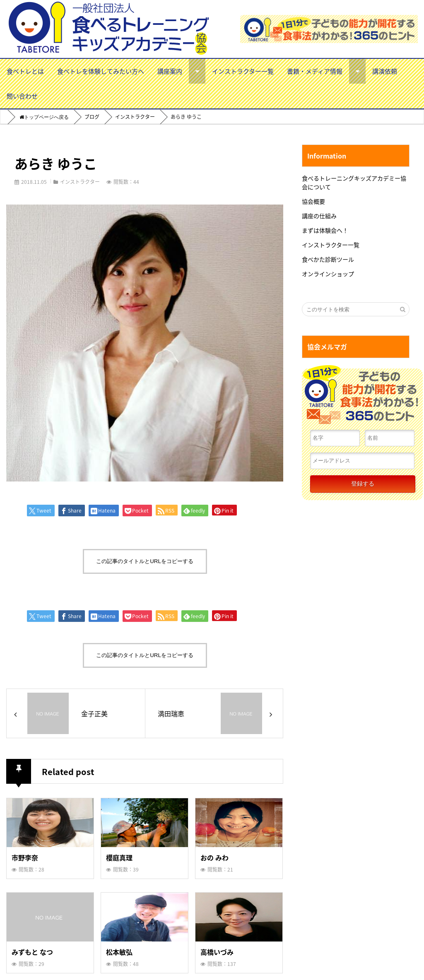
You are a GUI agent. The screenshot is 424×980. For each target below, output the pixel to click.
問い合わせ (22, 96)
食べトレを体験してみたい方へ (101, 71)
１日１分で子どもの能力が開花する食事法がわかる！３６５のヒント (362, 397)
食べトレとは (25, 71)
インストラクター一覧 (243, 71)
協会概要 (313, 201)
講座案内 (170, 71)
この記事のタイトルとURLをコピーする (145, 561)
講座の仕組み (319, 216)
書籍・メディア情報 (315, 71)
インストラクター (80, 182)
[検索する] (402, 309)
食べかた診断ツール (328, 259)
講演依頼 (385, 71)
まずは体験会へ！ (325, 230)
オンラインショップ (328, 274)
